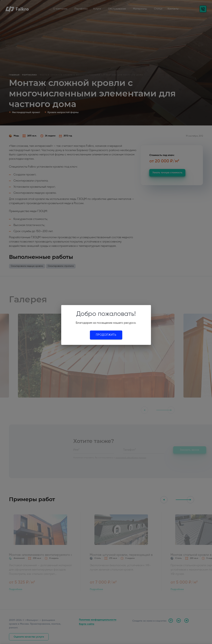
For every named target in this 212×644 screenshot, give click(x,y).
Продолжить (106, 335)
